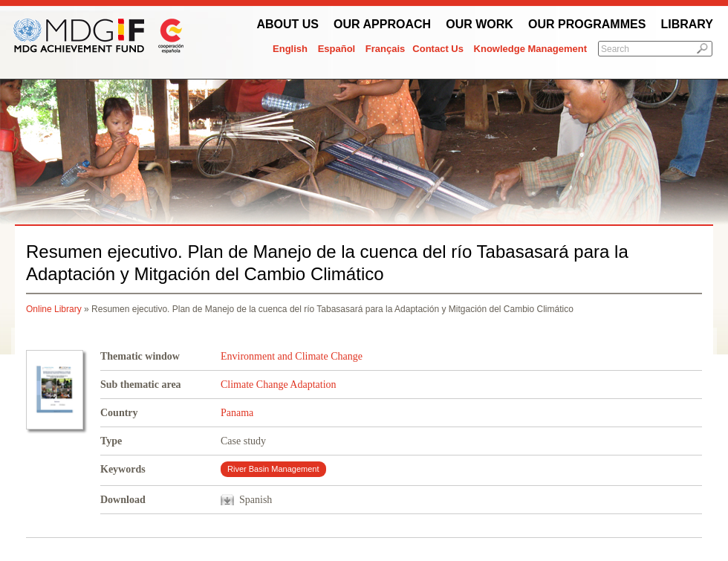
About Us (287, 24)
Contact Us (438, 49)
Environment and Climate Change (292, 356)
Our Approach (382, 24)
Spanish (256, 500)
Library (687, 24)
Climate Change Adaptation (279, 385)
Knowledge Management (530, 49)
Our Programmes (587, 24)
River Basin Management (273, 469)
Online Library (54, 309)
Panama (237, 413)
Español (337, 49)
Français (385, 49)
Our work (480, 24)
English (290, 49)
